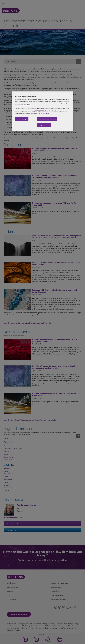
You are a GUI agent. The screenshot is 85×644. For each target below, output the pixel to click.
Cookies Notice (26, 105)
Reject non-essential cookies (47, 119)
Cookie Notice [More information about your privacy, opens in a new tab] (45, 114)
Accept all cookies (44, 125)
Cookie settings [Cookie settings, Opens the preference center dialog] (22, 119)
